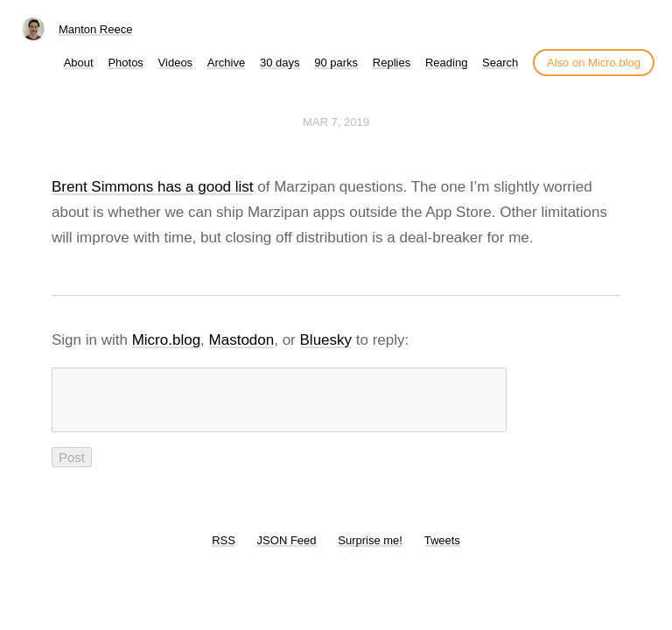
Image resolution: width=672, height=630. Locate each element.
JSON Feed (287, 551)
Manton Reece (96, 29)
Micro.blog (166, 340)
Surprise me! (370, 551)
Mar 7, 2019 (336, 122)
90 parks (336, 63)
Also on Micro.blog (594, 63)
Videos (176, 63)
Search (500, 63)
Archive (226, 63)
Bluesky (326, 340)
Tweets (442, 551)
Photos (125, 63)
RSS (224, 551)
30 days (280, 63)
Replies (392, 63)
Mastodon (242, 340)
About (79, 63)
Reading (446, 63)
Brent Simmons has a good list (153, 187)
